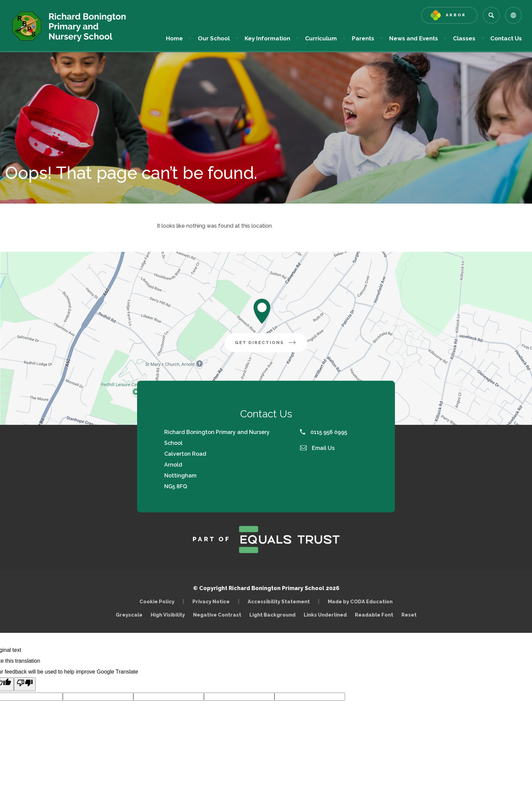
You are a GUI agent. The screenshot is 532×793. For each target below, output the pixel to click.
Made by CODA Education (362, 601)
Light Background (272, 615)
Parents (363, 38)
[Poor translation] (25, 684)
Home (174, 38)
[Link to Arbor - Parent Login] (449, 15)
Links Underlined (325, 615)
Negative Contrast (217, 615)
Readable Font (374, 615)
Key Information (267, 38)
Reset (409, 615)
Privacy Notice (211, 601)
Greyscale (129, 615)
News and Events (414, 38)
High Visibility (168, 615)
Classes (464, 38)
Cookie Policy (157, 601)
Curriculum (321, 38)
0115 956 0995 (324, 432)
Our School (214, 38)
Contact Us (506, 38)
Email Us (317, 448)
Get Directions (271, 345)
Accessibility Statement (279, 601)
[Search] (491, 15)
